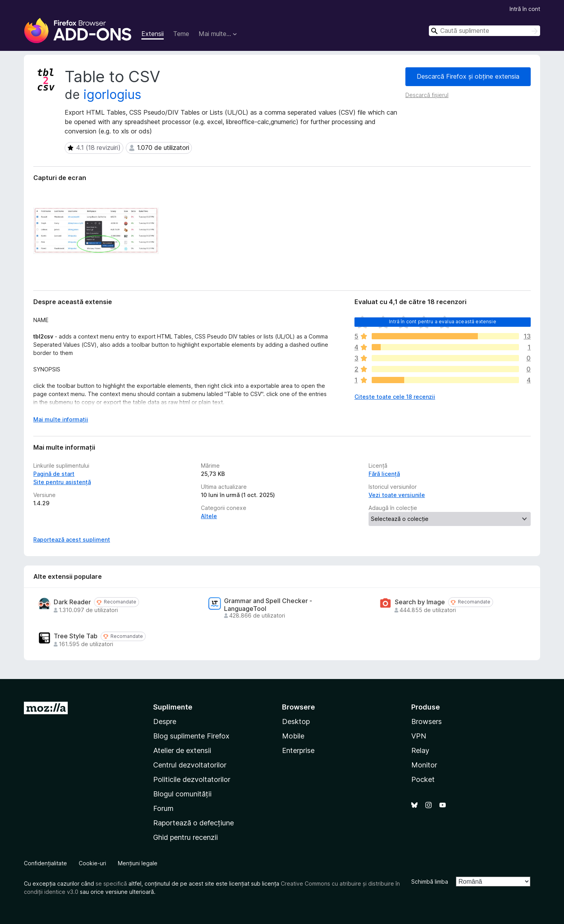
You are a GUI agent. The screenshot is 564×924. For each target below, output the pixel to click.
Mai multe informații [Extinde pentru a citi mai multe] (61, 419)
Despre (165, 721)
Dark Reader (72, 602)
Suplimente (173, 707)
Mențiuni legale (138, 863)
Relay (420, 750)
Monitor (424, 765)
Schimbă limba (430, 882)
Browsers (427, 721)
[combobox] (484, 31)
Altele (209, 516)
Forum (163, 808)
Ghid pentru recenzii (185, 837)
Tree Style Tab (76, 636)
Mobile (293, 736)
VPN (419, 736)
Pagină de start (54, 474)
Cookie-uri (92, 863)
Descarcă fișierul (427, 95)
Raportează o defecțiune (193, 823)
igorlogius (112, 95)
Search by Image (420, 602)
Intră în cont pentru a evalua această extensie (442, 322)
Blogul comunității (182, 794)
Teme (181, 34)
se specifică (111, 883)
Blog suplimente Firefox (191, 736)
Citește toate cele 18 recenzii (395, 397)
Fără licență (384, 474)
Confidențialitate (45, 863)
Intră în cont (525, 9)
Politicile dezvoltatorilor (192, 779)
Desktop (296, 721)
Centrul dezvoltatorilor (190, 765)
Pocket (423, 779)
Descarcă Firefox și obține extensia (468, 76)
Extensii (153, 34)
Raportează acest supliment (72, 539)
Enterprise (298, 750)
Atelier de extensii (182, 750)
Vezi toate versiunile (397, 495)
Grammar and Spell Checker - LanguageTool (268, 605)
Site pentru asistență (62, 482)
